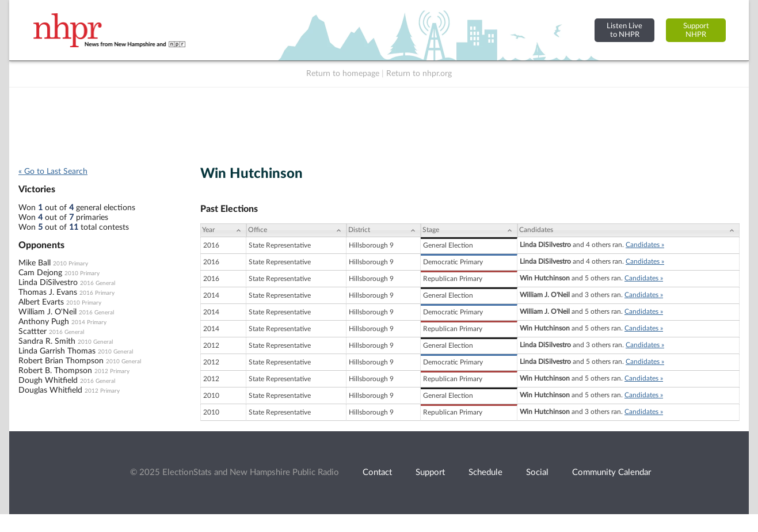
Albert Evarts (41, 302)
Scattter (33, 332)
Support (430, 472)
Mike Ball (35, 263)
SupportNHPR (696, 30)
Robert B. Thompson (55, 371)
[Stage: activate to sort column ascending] (469, 230)
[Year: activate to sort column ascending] (223, 230)
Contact (377, 472)
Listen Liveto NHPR (624, 30)
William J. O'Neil (47, 312)
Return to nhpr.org (419, 74)
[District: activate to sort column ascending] (384, 230)
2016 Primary (97, 293)
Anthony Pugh (44, 322)
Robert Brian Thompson (61, 361)
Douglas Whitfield (50, 390)
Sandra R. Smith (47, 341)
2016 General (98, 283)
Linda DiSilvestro (48, 283)
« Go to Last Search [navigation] (53, 172)
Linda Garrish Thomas (57, 351)
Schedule (485, 472)
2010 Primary (71, 264)
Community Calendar (612, 472)
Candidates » (645, 245)
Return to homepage (343, 74)
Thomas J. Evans (48, 292)
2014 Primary (89, 322)
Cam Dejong (40, 273)
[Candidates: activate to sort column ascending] (629, 230)
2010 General (95, 342)
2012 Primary (112, 371)
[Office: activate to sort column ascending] (296, 230)
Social (537, 472)
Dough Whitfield (48, 381)
